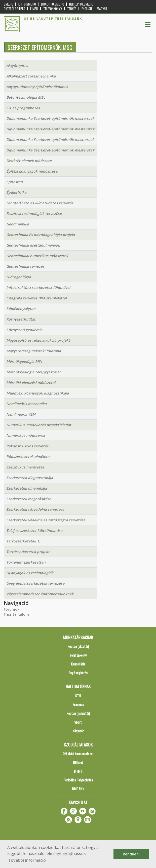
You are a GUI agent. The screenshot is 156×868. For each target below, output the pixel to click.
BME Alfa (78, 789)
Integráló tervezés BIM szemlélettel (36, 298)
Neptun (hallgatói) (78, 713)
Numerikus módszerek (26, 435)
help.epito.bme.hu (81, 4)
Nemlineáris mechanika (26, 404)
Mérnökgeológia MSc (24, 361)
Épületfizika (16, 192)
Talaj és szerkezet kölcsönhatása (34, 530)
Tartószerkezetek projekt (28, 552)
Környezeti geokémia (24, 330)
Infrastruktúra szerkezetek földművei (38, 287)
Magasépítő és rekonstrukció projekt (38, 340)
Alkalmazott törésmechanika (31, 76)
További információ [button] (27, 860)
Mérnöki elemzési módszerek (31, 383)
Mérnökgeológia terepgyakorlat (33, 372)
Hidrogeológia (18, 277)
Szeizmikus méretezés (25, 467)
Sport (78, 722)
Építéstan (14, 182)
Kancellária (78, 664)
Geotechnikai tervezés (25, 266)
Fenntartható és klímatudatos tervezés (40, 203)
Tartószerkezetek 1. (23, 541)
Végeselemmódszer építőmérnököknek (40, 594)
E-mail (34, 9)
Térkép (72, 9)
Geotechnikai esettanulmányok (33, 245)
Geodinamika (18, 224)
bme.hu (9, 4)
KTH (78, 696)
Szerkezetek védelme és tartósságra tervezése (46, 520)
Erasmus (78, 704)
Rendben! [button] (131, 854)
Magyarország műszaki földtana (34, 351)
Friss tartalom (16, 614)
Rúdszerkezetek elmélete (28, 457)
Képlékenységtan (21, 309)
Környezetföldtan (21, 319)
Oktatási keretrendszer (78, 753)
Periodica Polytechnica (78, 780)
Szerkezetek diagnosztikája (30, 478)
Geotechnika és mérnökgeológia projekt (41, 235)
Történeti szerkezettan (26, 562)
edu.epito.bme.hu (53, 4)
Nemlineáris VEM (21, 414)
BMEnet (78, 762)
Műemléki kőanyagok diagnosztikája (37, 393)
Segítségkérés (78, 673)
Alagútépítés (17, 66)
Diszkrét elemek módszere (29, 161)
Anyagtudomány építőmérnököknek (37, 87)
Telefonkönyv (53, 9)
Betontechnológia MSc (26, 97)
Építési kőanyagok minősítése (32, 171)
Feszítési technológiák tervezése (34, 213)
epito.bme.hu (27, 4)
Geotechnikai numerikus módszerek (37, 256)
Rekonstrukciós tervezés (27, 446)
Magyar (102, 9)
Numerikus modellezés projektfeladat (39, 425)
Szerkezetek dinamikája (27, 488)
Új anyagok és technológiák (30, 573)
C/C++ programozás (23, 108)
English (87, 9)
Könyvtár (78, 731)
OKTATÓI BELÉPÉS (14, 9)
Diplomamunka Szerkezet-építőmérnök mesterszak (50, 118)
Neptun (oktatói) (78, 646)
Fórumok (12, 609)
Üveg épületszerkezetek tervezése (35, 583)
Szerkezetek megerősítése (29, 499)
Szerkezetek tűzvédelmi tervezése (35, 509)
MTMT (78, 771)
